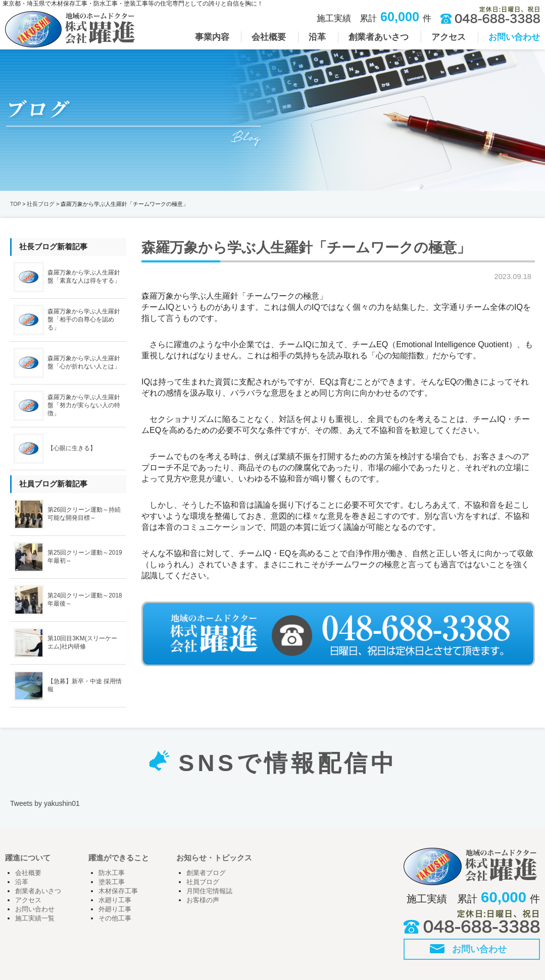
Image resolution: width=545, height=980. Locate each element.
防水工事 (112, 873)
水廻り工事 (115, 900)
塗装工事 (112, 882)
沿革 (22, 882)
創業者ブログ (206, 873)
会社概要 (28, 873)
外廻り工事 (115, 909)
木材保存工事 (118, 891)
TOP (15, 204)
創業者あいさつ (38, 891)
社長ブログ (41, 204)
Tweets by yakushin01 (45, 803)
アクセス (28, 900)
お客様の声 (203, 900)
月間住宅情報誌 (209, 891)
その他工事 (115, 918)
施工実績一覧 (35, 918)
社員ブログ (203, 882)
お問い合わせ (35, 909)
